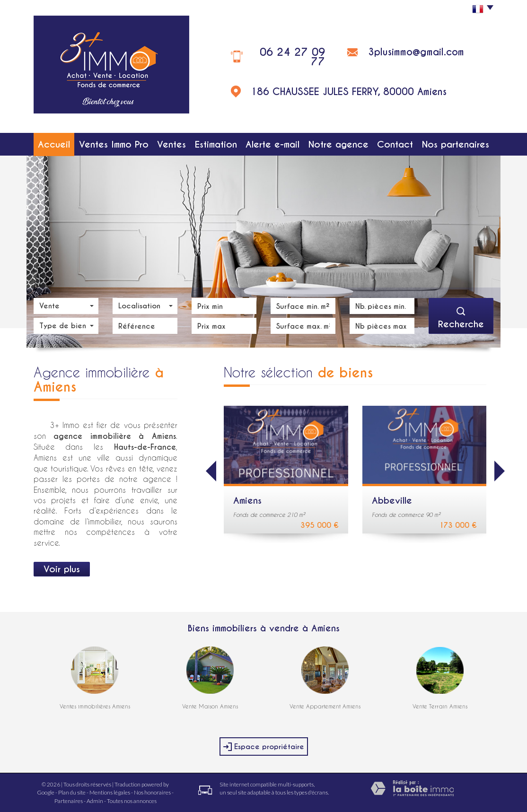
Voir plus (62, 569)
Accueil (54, 144)
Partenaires (69, 801)
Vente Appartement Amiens (325, 706)
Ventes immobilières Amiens (95, 706)
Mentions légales (110, 792)
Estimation (216, 144)
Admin (95, 801)
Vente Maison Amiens (210, 706)
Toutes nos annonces (132, 801)
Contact (395, 144)
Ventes (171, 144)
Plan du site (72, 792)
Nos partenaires (456, 144)
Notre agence (338, 144)
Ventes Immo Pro (114, 144)
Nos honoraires (152, 792)
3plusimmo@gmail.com (416, 52)
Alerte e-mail (272, 144)
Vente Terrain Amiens (440, 706)
